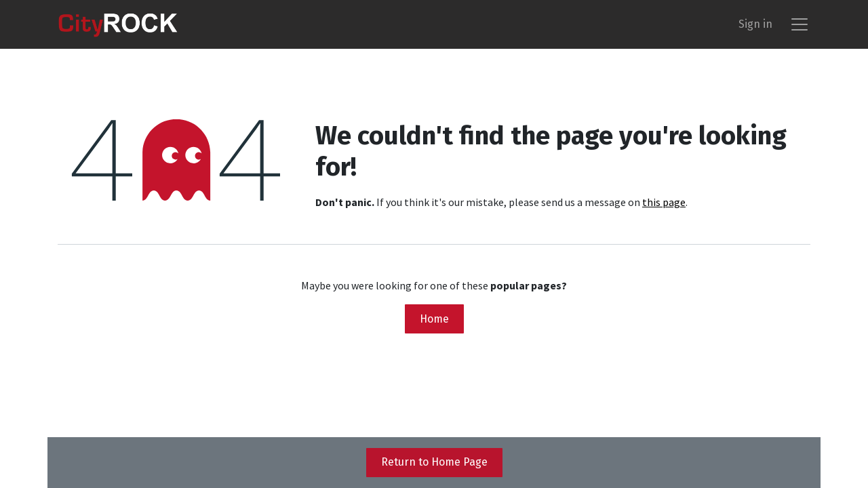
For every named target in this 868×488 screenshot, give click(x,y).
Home (434, 319)
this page (664, 202)
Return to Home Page (434, 462)
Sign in (755, 24)
